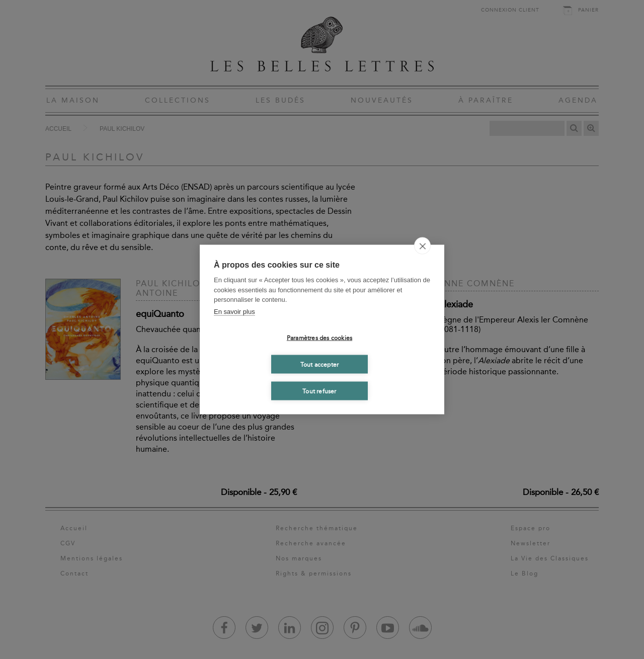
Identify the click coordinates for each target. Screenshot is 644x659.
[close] (422, 246)
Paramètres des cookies (319, 338)
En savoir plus (234, 311)
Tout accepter (320, 364)
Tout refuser (319, 391)
